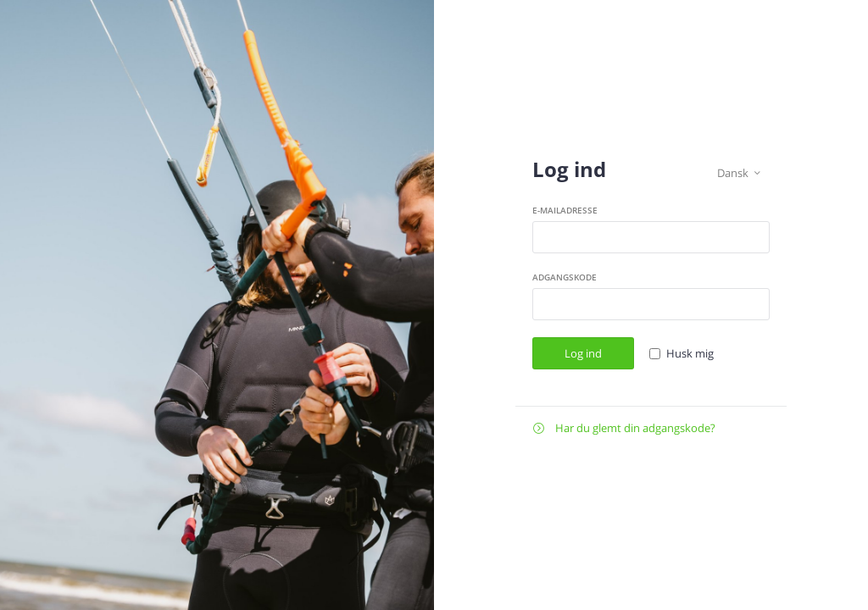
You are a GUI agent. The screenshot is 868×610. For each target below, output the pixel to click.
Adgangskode (565, 277)
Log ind (583, 353)
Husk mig (690, 353)
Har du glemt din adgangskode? (624, 428)
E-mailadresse (565, 210)
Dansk (739, 173)
